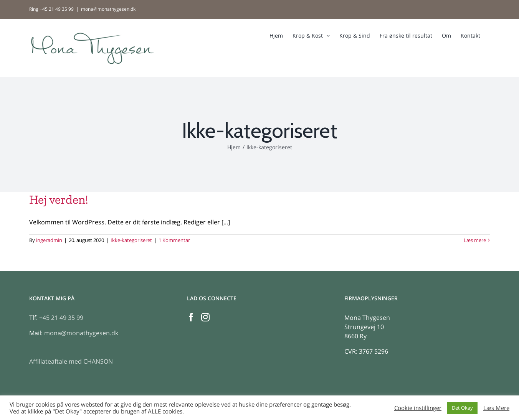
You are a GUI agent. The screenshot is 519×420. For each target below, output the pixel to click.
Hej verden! (59, 199)
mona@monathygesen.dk (108, 9)
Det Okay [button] (462, 408)
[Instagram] (205, 317)
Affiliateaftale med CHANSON (71, 361)
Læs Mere (496, 408)
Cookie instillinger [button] (418, 408)
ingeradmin (49, 240)
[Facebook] (191, 317)
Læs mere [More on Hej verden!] (475, 240)
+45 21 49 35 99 (61, 318)
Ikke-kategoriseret (131, 240)
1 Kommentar (174, 240)
